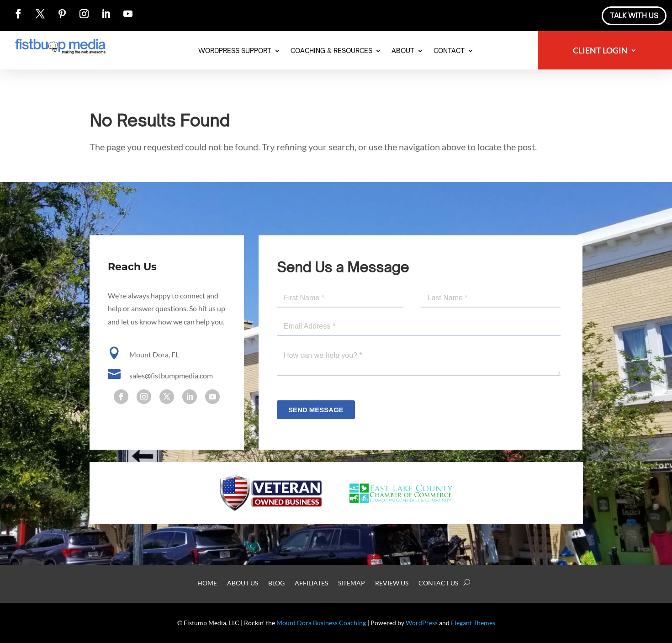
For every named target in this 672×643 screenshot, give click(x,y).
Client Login (600, 51)
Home (207, 583)
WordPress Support (235, 51)
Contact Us (438, 583)
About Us (243, 583)
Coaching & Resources (331, 51)
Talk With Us (634, 16)
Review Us (392, 583)
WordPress (422, 623)
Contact (449, 51)
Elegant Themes (473, 623)
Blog (276, 583)
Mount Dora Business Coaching (321, 623)
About (403, 51)
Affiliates (311, 583)
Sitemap (352, 583)
